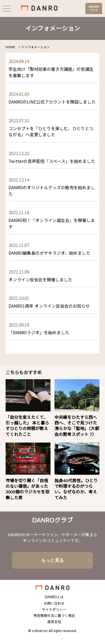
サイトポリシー (54, 610)
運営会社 (54, 622)
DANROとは (54, 597)
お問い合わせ (54, 604)
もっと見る (52, 560)
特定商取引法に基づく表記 (54, 616)
